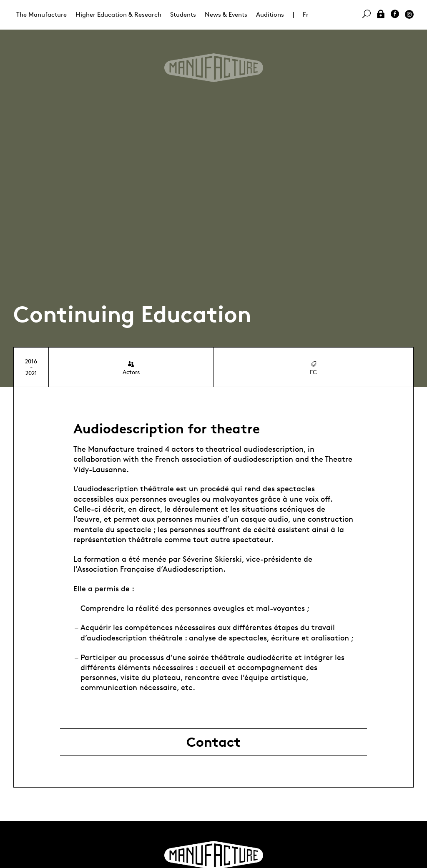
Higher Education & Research (118, 14)
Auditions (270, 14)
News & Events (226, 14)
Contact (213, 742)
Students (183, 14)
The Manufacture (41, 14)
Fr (306, 14)
